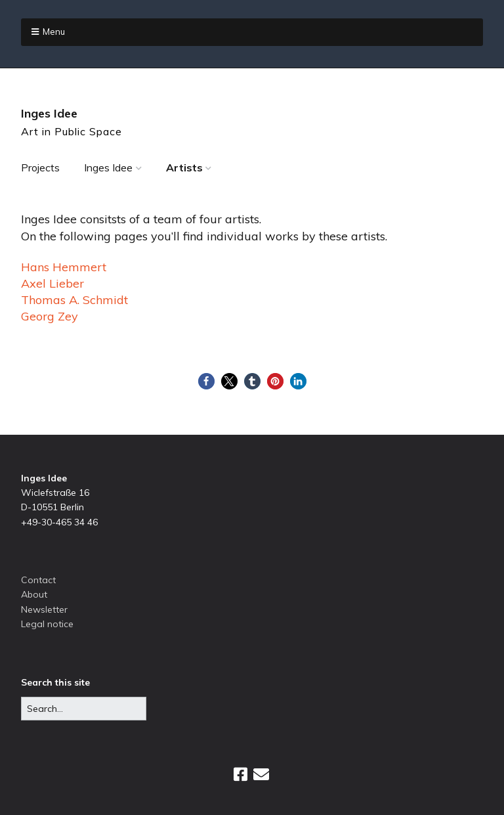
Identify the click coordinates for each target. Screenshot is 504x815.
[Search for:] (84, 709)
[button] (206, 381)
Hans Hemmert (64, 267)
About (34, 594)
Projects (40, 167)
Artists (184, 167)
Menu (54, 32)
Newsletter (44, 609)
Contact (38, 580)
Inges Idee (49, 113)
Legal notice (47, 624)
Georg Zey (50, 316)
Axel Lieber (52, 283)
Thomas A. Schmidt (74, 300)
